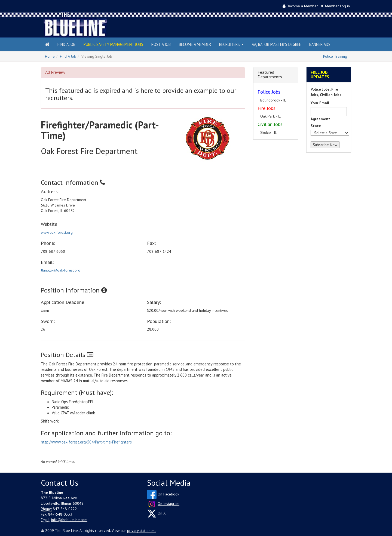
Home (50, 56)
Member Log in (337, 6)
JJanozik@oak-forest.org (61, 270)
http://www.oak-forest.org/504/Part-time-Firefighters (86, 442)
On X (162, 513)
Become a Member (302, 6)
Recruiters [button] (231, 44)
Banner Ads (320, 44)
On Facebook (168, 494)
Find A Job (68, 56)
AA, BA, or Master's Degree (276, 44)
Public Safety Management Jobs (113, 44)
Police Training (335, 56)
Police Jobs (269, 92)
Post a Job (161, 44)
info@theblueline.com (69, 520)
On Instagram (169, 504)
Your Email (320, 103)
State (316, 126)
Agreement (320, 119)
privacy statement (141, 531)
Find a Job (66, 44)
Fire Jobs (267, 108)
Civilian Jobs (270, 124)
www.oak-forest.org (57, 232)
